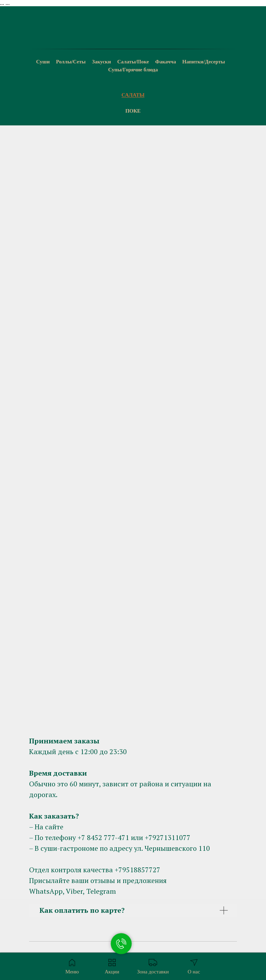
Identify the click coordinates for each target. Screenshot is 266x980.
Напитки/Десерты (203, 62)
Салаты (133, 95)
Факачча (166, 62)
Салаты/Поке (133, 62)
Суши (43, 62)
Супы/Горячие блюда (133, 70)
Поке (133, 111)
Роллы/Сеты (71, 62)
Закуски (102, 62)
